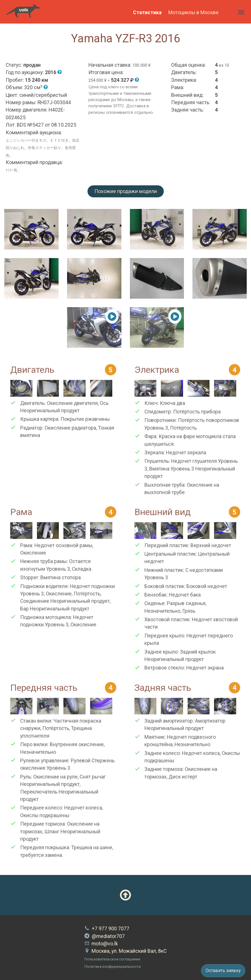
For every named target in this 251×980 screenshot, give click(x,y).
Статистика (147, 12)
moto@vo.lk (101, 944)
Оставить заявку (223, 970)
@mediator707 (105, 936)
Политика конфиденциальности (113, 967)
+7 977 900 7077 (107, 929)
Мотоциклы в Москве (193, 12)
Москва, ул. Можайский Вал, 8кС (125, 951)
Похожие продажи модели (126, 191)
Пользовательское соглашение (112, 959)
